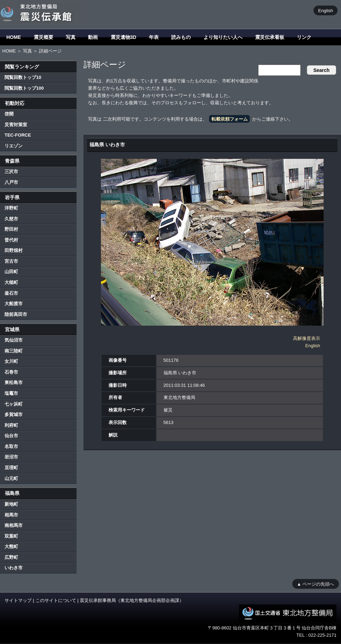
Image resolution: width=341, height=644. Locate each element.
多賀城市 (14, 414)
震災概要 (43, 37)
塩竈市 (11, 393)
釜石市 (11, 293)
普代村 (11, 240)
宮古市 (11, 261)
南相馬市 (14, 525)
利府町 (11, 425)
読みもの (181, 37)
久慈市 (11, 219)
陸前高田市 (16, 314)
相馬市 (11, 515)
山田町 (11, 272)
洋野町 (11, 208)
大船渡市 (14, 304)
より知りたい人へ (223, 37)
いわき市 (14, 568)
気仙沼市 (14, 340)
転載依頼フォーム (230, 119)
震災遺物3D (124, 37)
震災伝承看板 (270, 37)
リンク (304, 37)
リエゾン (14, 146)
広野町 (11, 557)
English (326, 10)
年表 (154, 37)
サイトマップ (18, 600)
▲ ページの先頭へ (315, 584)
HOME (14, 37)
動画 (93, 37)
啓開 (9, 114)
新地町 (11, 504)
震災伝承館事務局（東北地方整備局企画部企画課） (132, 600)
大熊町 (11, 547)
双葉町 (11, 536)
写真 (71, 37)
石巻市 (11, 372)
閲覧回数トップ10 (23, 77)
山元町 (11, 478)
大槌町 (11, 282)
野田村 (11, 229)
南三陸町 (14, 351)
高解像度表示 (307, 338)
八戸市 (11, 182)
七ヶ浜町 (14, 404)
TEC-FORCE (18, 135)
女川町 (11, 361)
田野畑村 (14, 250)
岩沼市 (11, 457)
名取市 (11, 446)
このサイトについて (56, 600)
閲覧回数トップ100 (24, 88)
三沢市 (11, 172)
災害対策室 (16, 125)
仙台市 (11, 436)
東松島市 (14, 382)
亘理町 (11, 468)
